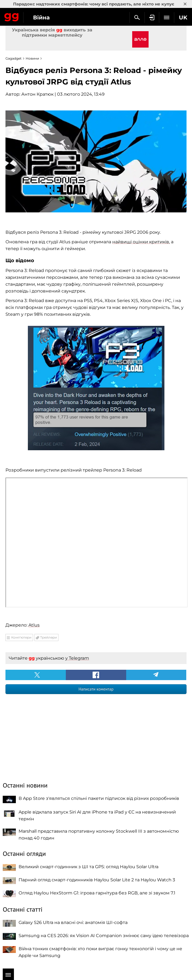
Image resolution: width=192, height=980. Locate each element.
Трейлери (48, 637)
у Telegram (77, 658)
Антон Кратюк (37, 94)
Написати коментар (96, 689)
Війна (41, 17)
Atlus (34, 625)
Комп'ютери (21, 637)
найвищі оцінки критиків (141, 242)
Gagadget (12, 16)
